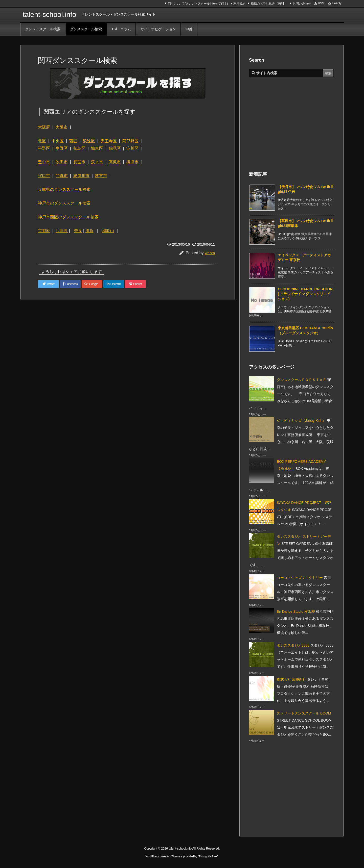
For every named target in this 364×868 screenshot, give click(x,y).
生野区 (62, 148)
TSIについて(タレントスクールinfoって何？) (198, 4)
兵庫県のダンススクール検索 (64, 189)
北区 (42, 141)
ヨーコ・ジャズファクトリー (300, 578)
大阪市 (62, 127)
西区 (73, 141)
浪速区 (89, 141)
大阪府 (44, 127)
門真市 (62, 176)
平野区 (44, 148)
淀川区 (132, 148)
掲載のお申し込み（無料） (269, 4)
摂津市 (132, 162)
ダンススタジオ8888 (293, 645)
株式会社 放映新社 (291, 679)
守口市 (44, 176)
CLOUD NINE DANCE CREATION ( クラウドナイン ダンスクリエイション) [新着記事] (305, 294)
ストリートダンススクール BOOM (304, 713)
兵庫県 (62, 231)
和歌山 (108, 231)
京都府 (44, 231)
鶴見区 (115, 148)
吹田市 (62, 162)
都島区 (79, 148)
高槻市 (115, 162)
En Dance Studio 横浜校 (296, 611)
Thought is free (208, 856)
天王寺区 (109, 141)
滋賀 (89, 231)
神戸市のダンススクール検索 (64, 203)
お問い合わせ (302, 4)
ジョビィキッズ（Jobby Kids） (301, 421)
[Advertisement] (130, 340)
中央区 (58, 141)
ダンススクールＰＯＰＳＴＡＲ (302, 380)
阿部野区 (130, 141)
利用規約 (239, 4)
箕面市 (79, 162)
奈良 (78, 231)
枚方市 (101, 176)
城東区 (97, 148)
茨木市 (97, 162)
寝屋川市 (81, 176)
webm (210, 253)
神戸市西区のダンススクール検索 (68, 217)
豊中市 (44, 162)
